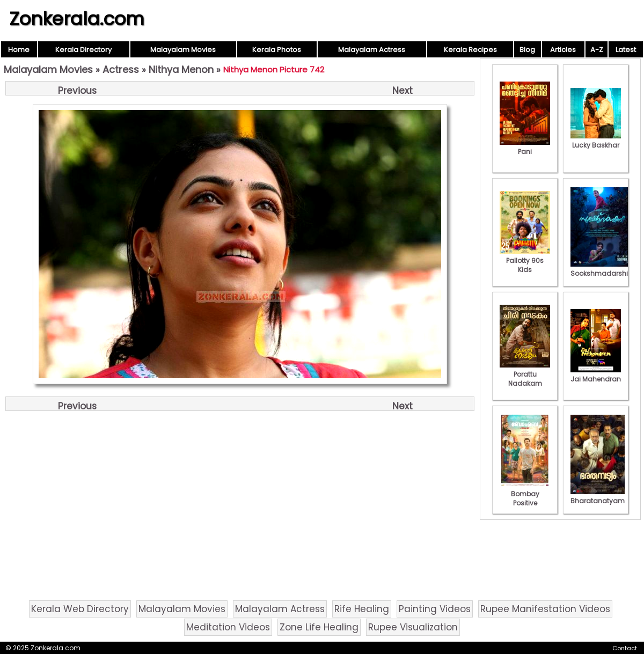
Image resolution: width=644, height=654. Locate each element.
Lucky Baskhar (596, 141)
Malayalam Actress (372, 50)
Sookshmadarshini (602, 269)
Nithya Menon (181, 69)
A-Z (597, 50)
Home (19, 50)
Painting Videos (435, 609)
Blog (527, 50)
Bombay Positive (525, 494)
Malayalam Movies (183, 50)
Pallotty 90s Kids (525, 260)
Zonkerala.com (77, 19)
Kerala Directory (83, 50)
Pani (525, 147)
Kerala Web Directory (80, 609)
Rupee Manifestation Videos (545, 609)
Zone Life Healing (319, 627)
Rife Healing (362, 609)
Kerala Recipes (470, 50)
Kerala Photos (277, 50)
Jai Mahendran (596, 374)
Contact (625, 648)
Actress (121, 69)
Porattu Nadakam (525, 374)
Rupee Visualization (413, 627)
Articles (563, 50)
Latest (626, 50)
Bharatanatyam (598, 496)
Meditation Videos (228, 627)
